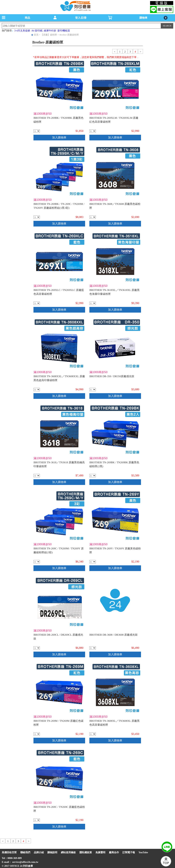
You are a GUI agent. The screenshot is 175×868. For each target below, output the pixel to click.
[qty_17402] (93, 303)
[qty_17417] (37, 562)
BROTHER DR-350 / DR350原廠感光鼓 (112, 376)
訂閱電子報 (129, 852)
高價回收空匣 (9, 852)
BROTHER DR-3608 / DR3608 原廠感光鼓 (113, 635)
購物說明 (52, 852)
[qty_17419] (37, 734)
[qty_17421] (93, 476)
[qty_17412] (93, 131)
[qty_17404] (37, 390)
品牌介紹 (39, 852)
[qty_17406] (93, 217)
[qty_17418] (93, 562)
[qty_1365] (93, 390)
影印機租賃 (64, 31)
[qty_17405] (93, 734)
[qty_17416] (37, 217)
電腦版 (162, 3)
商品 (27, 18)
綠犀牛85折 (50, 31)
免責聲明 (100, 852)
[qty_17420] (37, 820)
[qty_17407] (93, 648)
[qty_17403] (37, 476)
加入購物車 (59, 137)
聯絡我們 (25, 852)
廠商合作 (114, 852)
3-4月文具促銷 (22, 31)
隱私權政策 (86, 852)
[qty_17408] (37, 648)
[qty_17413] (37, 303)
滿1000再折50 (42, 114)
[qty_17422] (37, 131)
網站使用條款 (68, 852)
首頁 (36, 35)
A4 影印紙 (37, 31)
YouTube (143, 852)
